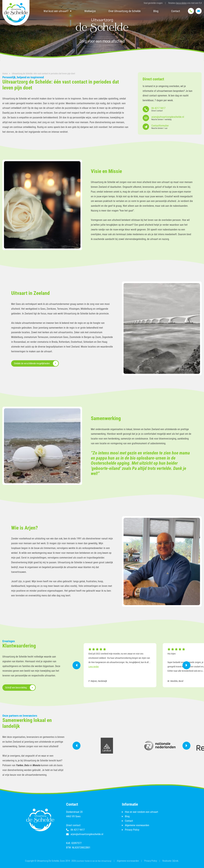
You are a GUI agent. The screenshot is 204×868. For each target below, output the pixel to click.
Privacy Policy (132, 830)
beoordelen (181, 3)
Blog (156, 11)
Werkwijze (90, 11)
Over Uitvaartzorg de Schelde (124, 11)
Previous (76, 665)
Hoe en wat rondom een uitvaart (142, 812)
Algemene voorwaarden (137, 825)
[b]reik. (176, 861)
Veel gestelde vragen (153, 3)
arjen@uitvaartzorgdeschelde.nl (85, 834)
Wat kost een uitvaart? (56, 11)
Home (5, 74)
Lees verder (94, 667)
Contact (176, 11)
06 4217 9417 (75, 830)
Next (186, 665)
